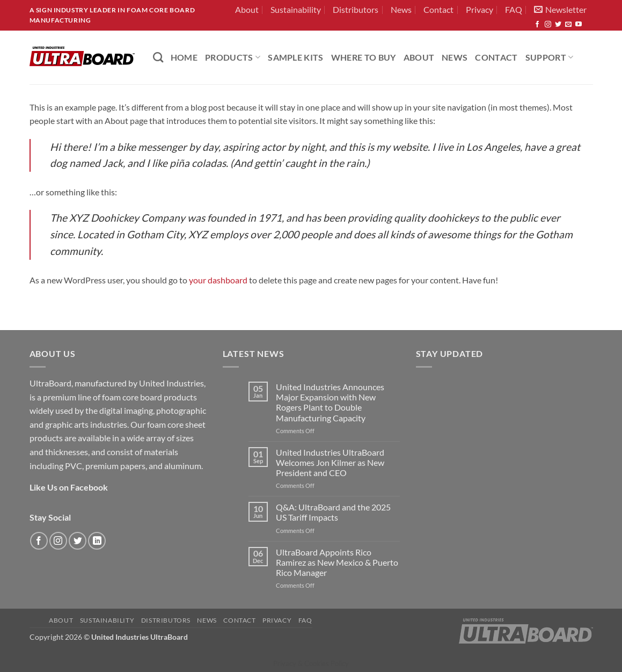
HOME (184, 57)
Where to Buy (364, 57)
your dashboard (218, 280)
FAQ (514, 9)
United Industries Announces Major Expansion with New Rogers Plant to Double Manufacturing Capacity (330, 402)
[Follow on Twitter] (558, 25)
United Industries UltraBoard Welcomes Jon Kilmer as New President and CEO (330, 462)
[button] (560, 10)
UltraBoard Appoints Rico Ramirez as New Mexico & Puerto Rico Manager (337, 562)
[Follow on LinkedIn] (97, 541)
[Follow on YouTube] (579, 25)
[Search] (158, 57)
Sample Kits (296, 57)
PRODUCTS (233, 57)
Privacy (480, 9)
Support (550, 57)
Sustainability (296, 9)
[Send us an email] (568, 25)
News (401, 9)
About (247, 9)
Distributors (356, 9)
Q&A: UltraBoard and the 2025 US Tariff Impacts (333, 512)
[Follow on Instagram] (548, 25)
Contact (438, 9)
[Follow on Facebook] (537, 25)
